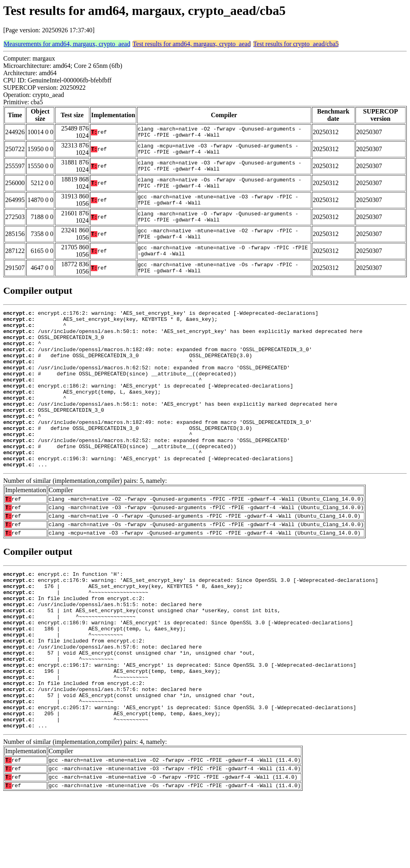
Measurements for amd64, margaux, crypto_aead (67, 44)
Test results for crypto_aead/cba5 (296, 44)
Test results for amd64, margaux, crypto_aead (191, 44)
